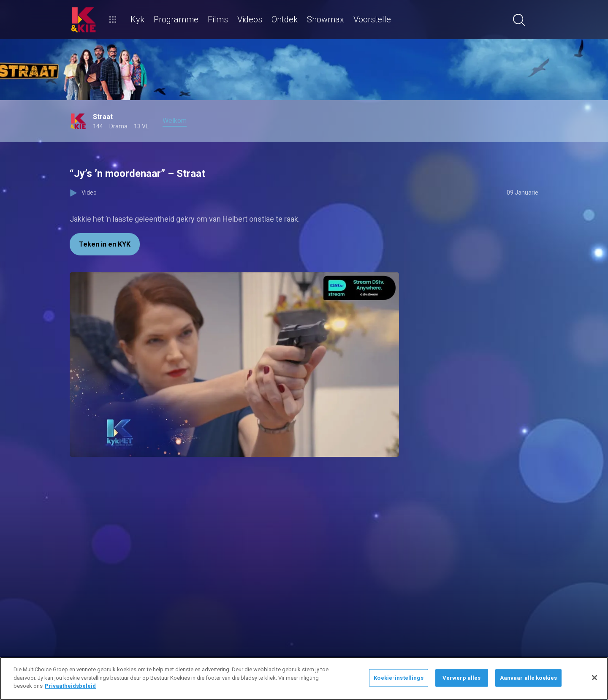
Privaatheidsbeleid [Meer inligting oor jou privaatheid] (70, 686)
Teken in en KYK (105, 244)
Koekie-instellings (398, 678)
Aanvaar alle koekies (529, 678)
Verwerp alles (462, 678)
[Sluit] (594, 678)
